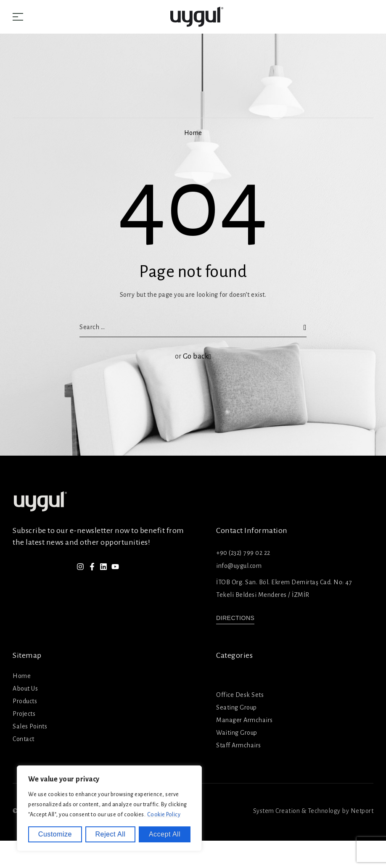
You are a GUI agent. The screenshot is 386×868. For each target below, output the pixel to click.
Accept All (165, 834)
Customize (55, 834)
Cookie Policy (164, 815)
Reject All (111, 834)
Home (193, 133)
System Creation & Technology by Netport (313, 811)
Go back (197, 356)
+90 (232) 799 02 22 (243, 553)
